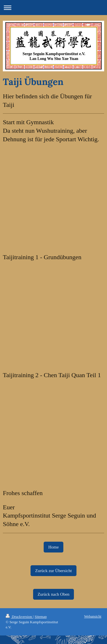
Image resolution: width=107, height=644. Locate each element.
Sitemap (41, 617)
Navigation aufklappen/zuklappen (53, 8)
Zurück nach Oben (54, 594)
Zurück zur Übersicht (53, 571)
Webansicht (93, 616)
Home (53, 547)
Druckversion (19, 617)
